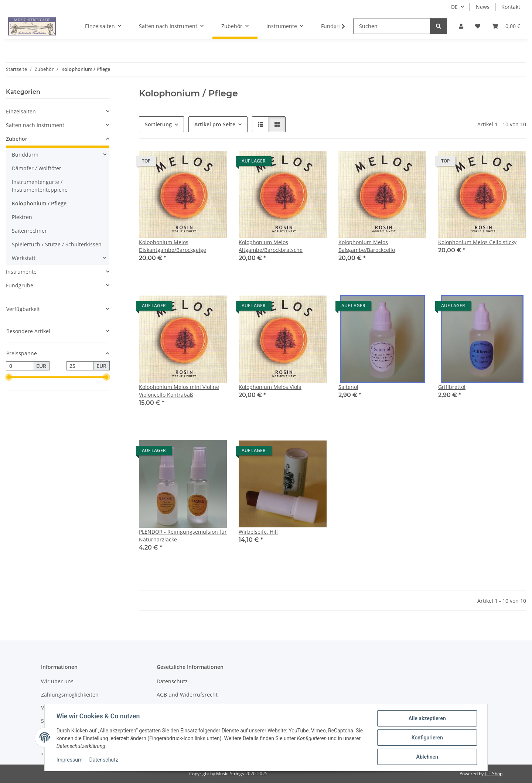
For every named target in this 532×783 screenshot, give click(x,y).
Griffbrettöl (452, 387)
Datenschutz (104, 760)
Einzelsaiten (21, 111)
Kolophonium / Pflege (39, 203)
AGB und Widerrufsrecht (187, 695)
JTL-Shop (494, 774)
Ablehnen (427, 757)
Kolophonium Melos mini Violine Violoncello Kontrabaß (179, 391)
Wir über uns (57, 681)
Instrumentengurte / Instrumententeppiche (40, 186)
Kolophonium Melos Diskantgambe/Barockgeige (173, 246)
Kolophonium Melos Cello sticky (477, 242)
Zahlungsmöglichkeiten (70, 695)
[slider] (9, 377)
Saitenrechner (29, 231)
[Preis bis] (80, 366)
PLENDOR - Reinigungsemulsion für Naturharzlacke (183, 536)
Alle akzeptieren (427, 718)
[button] (461, 26)
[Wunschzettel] (478, 26)
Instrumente (21, 272)
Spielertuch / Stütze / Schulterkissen (57, 244)
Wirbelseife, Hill (258, 532)
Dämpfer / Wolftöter (37, 168)
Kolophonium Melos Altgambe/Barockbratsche (271, 246)
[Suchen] (392, 26)
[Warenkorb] (506, 26)
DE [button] (454, 7)
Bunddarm (25, 155)
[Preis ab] (20, 366)
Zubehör (17, 139)
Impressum (69, 760)
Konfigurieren (427, 738)
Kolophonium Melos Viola (270, 387)
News (483, 7)
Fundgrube (20, 285)
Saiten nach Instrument (35, 125)
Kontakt (511, 7)
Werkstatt (24, 258)
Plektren (22, 217)
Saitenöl (348, 387)
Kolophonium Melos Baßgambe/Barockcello (367, 246)
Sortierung (158, 124)
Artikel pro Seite (215, 124)
